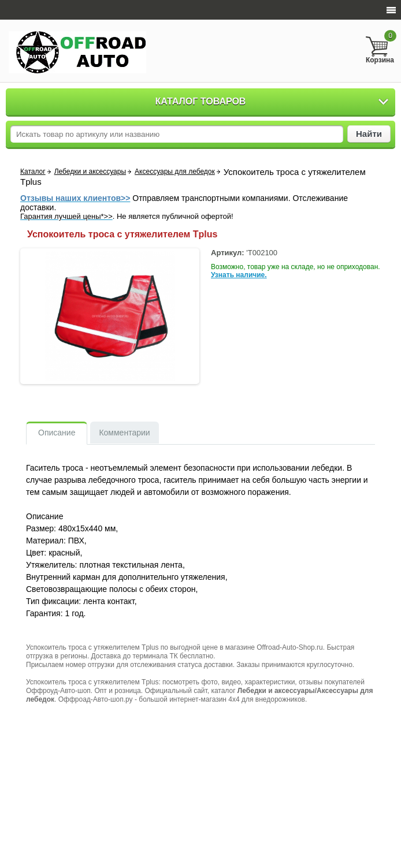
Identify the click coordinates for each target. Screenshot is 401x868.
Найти (369, 134)
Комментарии (124, 433)
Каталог (33, 172)
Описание (57, 433)
